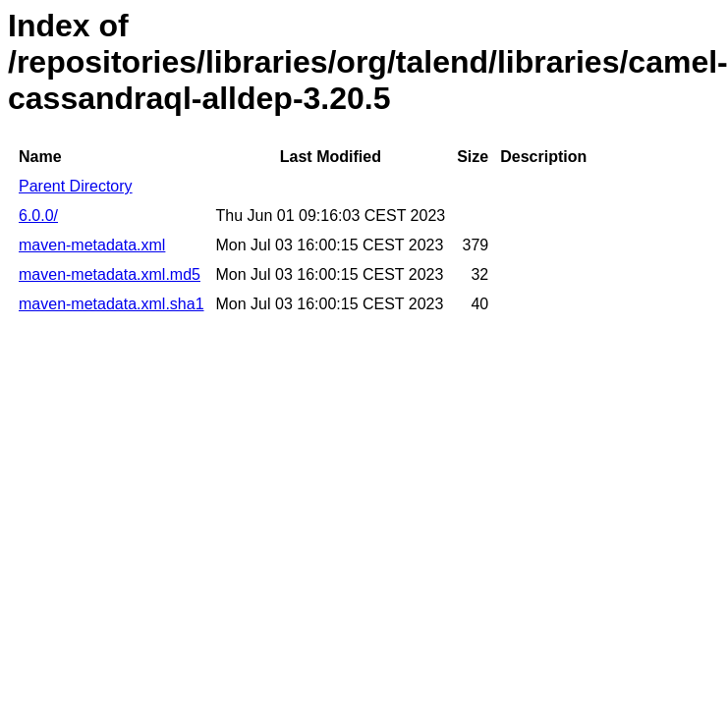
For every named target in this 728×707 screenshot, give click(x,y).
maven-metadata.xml (92, 245)
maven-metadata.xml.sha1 (112, 304)
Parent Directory (76, 186)
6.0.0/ (38, 216)
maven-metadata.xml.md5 (110, 274)
